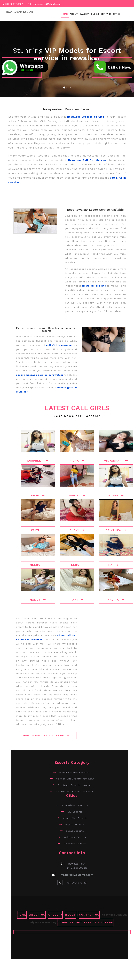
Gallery (84, 14)
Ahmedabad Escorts (75, 805)
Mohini (77, 495)
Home (65, 14)
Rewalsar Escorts (75, 844)
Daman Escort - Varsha (46, 735)
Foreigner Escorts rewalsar (75, 785)
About (74, 14)
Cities (118, 14)
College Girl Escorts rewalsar (75, 779)
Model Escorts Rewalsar (75, 772)
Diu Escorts (75, 812)
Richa (77, 461)
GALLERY (55, 915)
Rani (77, 600)
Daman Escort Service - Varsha (85, 922)
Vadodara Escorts (75, 837)
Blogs (95, 14)
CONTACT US (89, 915)
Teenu (77, 565)
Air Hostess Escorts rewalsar (75, 791)
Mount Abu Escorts (75, 818)
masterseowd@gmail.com (46, 4)
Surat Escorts (75, 831)
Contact (106, 14)
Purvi (77, 530)
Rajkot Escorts (75, 824)
